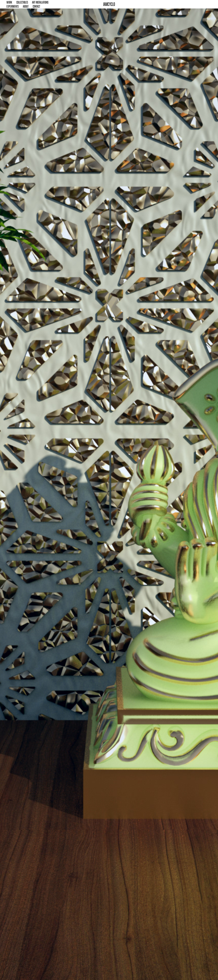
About (26, 6)
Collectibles (22, 2)
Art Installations (40, 2)
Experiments (13, 6)
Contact (36, 6)
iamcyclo (109, 4)
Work (9, 2)
